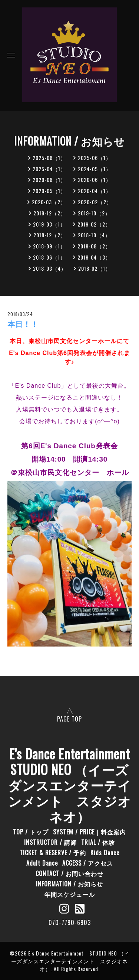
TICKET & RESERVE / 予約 (53, 853)
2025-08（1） (49, 158)
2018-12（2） (50, 235)
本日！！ (23, 324)
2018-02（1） (95, 268)
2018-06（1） (49, 257)
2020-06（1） (95, 180)
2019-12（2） (50, 213)
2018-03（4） (50, 268)
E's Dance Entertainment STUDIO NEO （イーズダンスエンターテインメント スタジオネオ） (70, 961)
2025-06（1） (95, 158)
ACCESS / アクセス (88, 863)
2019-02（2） (94, 224)
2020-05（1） (49, 191)
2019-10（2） (94, 213)
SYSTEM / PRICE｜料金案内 (90, 832)
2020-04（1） (95, 191)
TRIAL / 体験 (98, 842)
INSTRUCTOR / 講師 (50, 842)
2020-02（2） (95, 202)
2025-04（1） (49, 169)
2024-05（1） (95, 169)
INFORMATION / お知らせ (69, 884)
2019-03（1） (49, 224)
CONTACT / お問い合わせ (69, 873)
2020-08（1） (49, 180)
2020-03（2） (49, 202)
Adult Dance (42, 863)
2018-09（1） (49, 246)
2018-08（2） (94, 246)
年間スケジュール (70, 894)
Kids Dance (105, 853)
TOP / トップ (31, 832)
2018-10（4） (94, 235)
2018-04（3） (94, 257)
